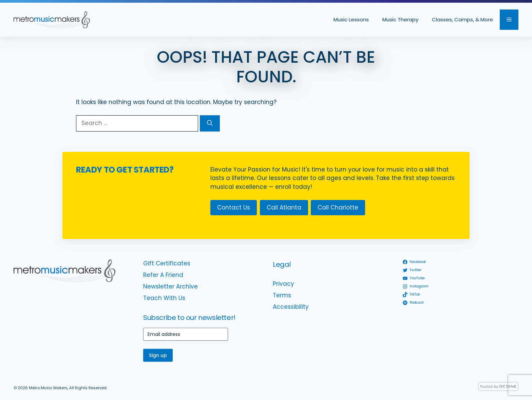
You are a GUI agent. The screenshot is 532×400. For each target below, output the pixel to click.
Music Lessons (351, 19)
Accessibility (291, 307)
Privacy (283, 284)
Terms (282, 295)
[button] (509, 20)
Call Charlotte (338, 207)
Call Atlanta (284, 207)
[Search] (210, 123)
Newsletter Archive (170, 286)
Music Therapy (400, 19)
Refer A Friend (163, 275)
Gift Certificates (167, 263)
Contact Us (234, 207)
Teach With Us (164, 298)
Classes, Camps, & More (462, 19)
